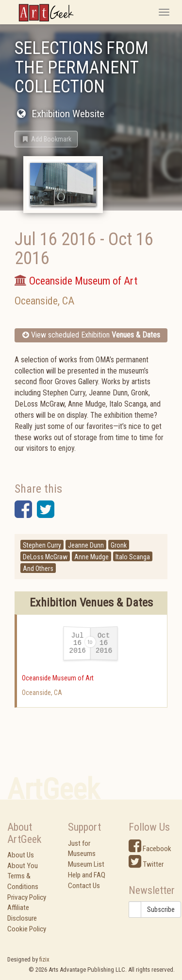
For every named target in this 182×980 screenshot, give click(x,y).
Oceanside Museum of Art (58, 678)
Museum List (86, 864)
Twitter (146, 864)
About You (23, 866)
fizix (44, 959)
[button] (46, 139)
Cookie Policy (27, 929)
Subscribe (161, 909)
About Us (21, 855)
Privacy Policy (27, 897)
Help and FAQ (87, 875)
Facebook (150, 849)
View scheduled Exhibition (91, 335)
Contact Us (84, 886)
